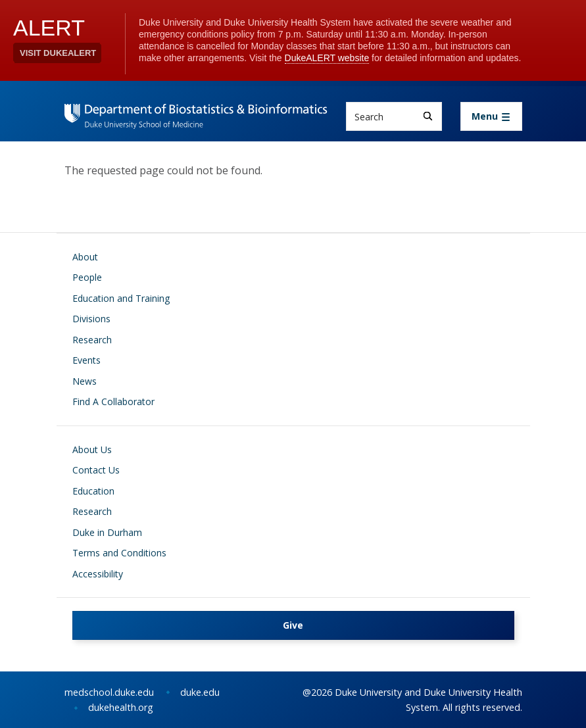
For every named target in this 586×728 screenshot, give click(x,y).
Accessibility (98, 574)
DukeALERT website (327, 58)
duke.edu (200, 692)
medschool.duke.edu (109, 692)
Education (93, 491)
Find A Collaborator (113, 401)
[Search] (428, 116)
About (85, 257)
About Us (92, 449)
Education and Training (121, 298)
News (85, 381)
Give (293, 625)
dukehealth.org (121, 707)
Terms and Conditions (119, 553)
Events (86, 360)
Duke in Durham (107, 532)
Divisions (91, 319)
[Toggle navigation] (491, 116)
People (87, 277)
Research (92, 340)
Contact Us (96, 470)
